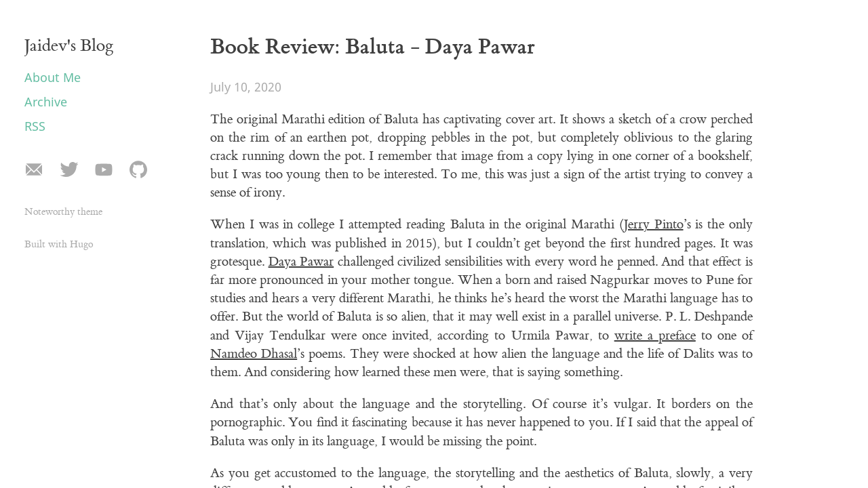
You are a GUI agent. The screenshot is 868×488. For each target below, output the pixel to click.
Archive (46, 102)
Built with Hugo (59, 244)
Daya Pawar (301, 262)
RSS (35, 126)
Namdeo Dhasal (254, 354)
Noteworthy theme (63, 212)
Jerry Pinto (654, 224)
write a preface (655, 335)
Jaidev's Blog (69, 45)
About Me (53, 77)
